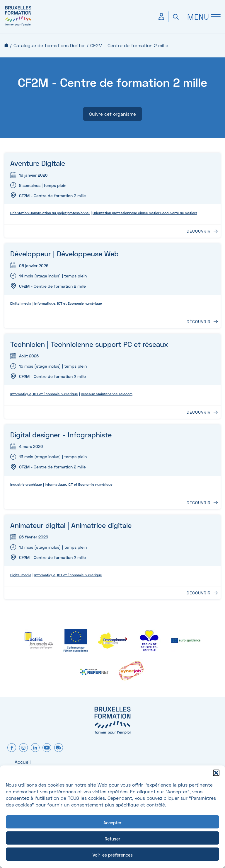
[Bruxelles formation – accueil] (18, 26)
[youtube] (47, 748)
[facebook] (12, 748)
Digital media (21, 303)
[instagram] (23, 748)
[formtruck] (59, 748)
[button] (216, 773)
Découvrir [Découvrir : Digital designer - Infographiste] (199, 503)
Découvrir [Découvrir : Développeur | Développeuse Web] (199, 322)
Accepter (112, 823)
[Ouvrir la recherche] (176, 17)
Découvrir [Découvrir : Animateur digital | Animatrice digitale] (199, 593)
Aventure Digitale (38, 163)
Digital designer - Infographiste (61, 435)
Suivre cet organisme (112, 114)
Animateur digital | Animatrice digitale (71, 525)
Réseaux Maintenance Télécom (107, 394)
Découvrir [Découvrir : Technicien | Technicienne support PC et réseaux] (199, 412)
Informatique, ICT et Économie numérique (68, 303)
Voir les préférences (113, 855)
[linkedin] (35, 748)
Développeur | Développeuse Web (64, 254)
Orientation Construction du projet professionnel (50, 213)
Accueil (6, 45)
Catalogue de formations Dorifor (49, 45)
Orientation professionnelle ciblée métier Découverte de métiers (145, 213)
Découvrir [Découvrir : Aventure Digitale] (199, 231)
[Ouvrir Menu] (202, 17)
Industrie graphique (26, 484)
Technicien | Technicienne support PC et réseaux (89, 344)
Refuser (112, 839)
